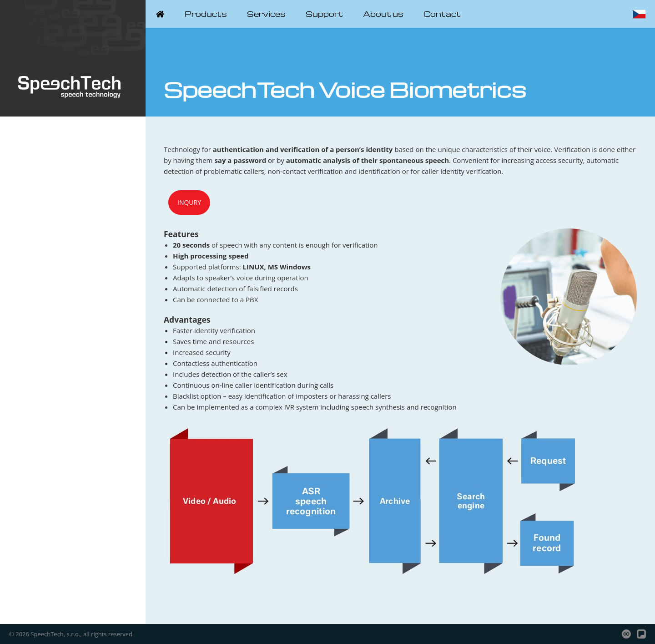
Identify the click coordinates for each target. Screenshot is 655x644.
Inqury (189, 202)
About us (383, 14)
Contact (442, 14)
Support (324, 14)
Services (266, 14)
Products (206, 14)
